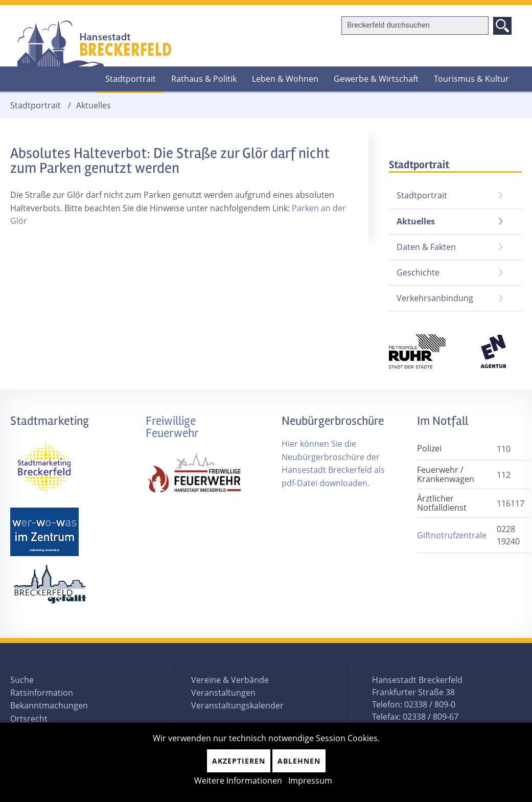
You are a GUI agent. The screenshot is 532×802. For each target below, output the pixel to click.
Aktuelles (412, 218)
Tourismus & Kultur (471, 79)
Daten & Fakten (426, 247)
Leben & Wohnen (285, 79)
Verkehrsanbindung (435, 298)
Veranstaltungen (223, 693)
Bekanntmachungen (49, 705)
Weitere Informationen (238, 781)
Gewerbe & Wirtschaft (376, 79)
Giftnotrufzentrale (452, 535)
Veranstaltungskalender (237, 705)
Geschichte (418, 272)
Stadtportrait (131, 79)
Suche (22, 680)
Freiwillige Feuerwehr (172, 427)
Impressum (310, 781)
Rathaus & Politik (204, 79)
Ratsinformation (42, 693)
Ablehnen (299, 761)
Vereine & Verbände (230, 680)
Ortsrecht (29, 719)
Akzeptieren (239, 761)
